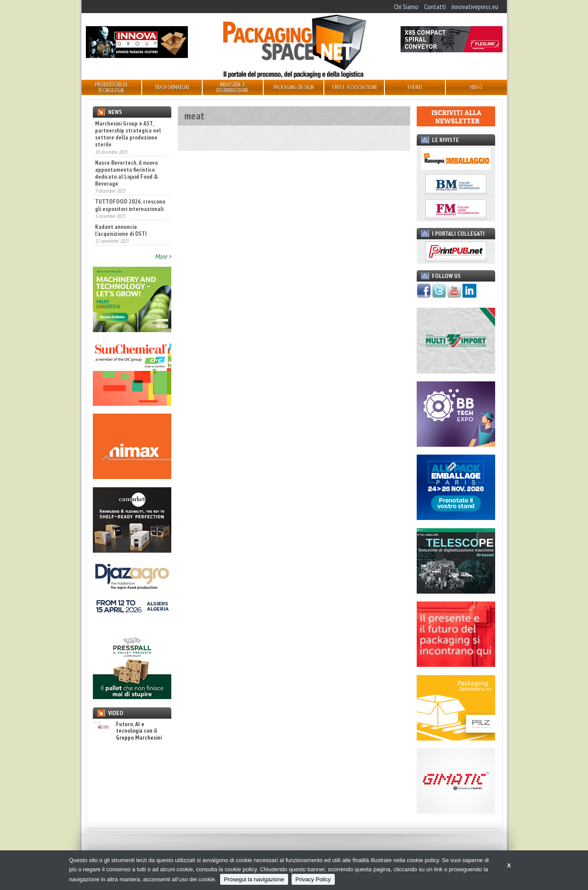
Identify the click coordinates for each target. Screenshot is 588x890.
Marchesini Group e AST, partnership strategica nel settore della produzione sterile (128, 134)
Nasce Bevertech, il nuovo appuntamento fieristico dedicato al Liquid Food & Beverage (127, 173)
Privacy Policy (313, 879)
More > (163, 256)
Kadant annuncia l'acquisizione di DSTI (121, 230)
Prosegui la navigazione (254, 879)
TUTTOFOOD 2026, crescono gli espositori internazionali (130, 205)
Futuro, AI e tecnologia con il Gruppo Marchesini (127, 731)
